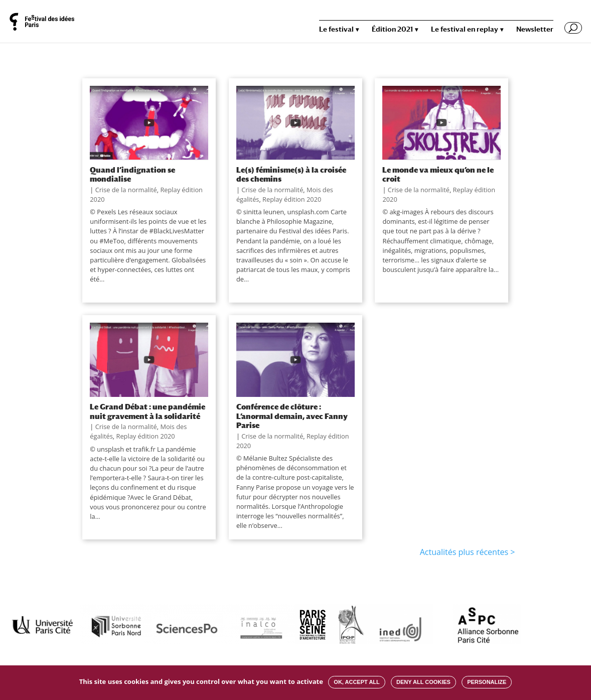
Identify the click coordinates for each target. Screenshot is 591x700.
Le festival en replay (465, 29)
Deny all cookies (423, 682)
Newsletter (535, 29)
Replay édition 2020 (292, 199)
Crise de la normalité (126, 190)
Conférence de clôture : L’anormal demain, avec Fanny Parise (292, 416)
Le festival (336, 29)
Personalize (487, 682)
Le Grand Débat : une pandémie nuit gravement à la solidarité (147, 411)
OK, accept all (356, 682)
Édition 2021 (392, 29)
